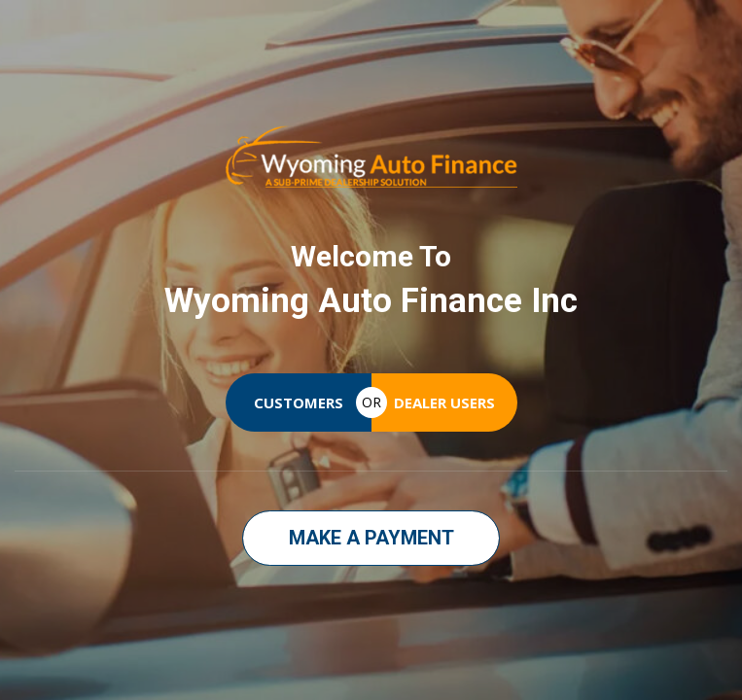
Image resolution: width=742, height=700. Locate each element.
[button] (371, 538)
